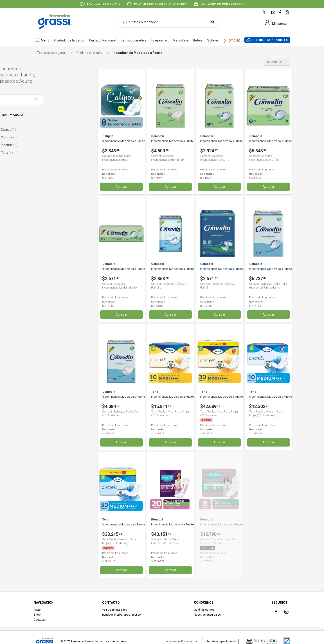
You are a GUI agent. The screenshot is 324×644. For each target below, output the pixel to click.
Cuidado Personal (102, 40)
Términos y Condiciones (110, 641)
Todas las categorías (52, 53)
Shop (37, 614)
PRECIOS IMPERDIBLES (270, 40)
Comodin (47, 137)
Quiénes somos (204, 609)
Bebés (198, 40)
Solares (213, 40)
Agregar (121, 187)
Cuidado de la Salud (69, 40)
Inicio (37, 609)
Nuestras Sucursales (207, 614)
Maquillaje (181, 40)
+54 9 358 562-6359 (115, 609)
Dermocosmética (134, 40)
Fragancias (160, 40)
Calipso (46, 130)
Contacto (40, 619)
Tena (45, 153)
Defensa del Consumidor (181, 641)
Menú (45, 40)
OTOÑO (235, 40)
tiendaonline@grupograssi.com (123, 614)
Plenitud (47, 145)
